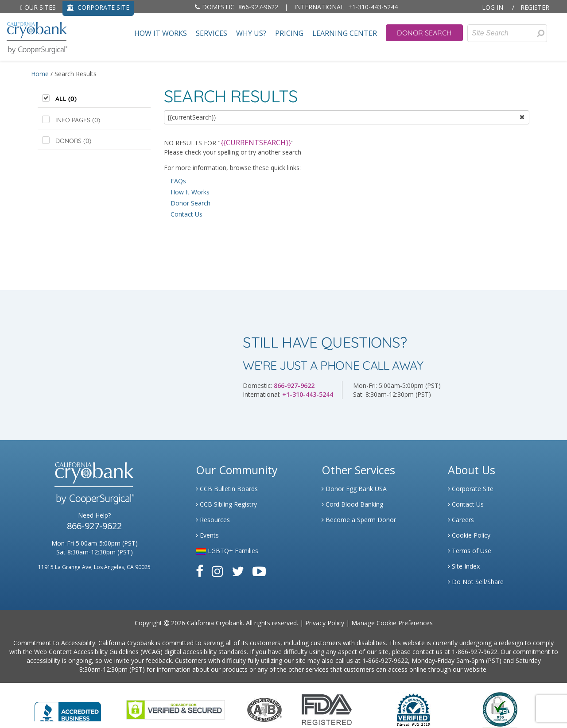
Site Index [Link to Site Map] (464, 566)
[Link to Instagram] (217, 571)
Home (40, 74)
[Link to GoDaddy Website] (176, 709)
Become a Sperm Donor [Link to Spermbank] (359, 520)
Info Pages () (78, 120)
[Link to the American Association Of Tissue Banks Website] (264, 709)
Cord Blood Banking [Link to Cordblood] (352, 504)
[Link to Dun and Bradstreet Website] (413, 709)
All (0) (66, 99)
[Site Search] (507, 33)
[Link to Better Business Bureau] (68, 709)
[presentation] (541, 33)
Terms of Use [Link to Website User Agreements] (470, 551)
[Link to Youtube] (259, 571)
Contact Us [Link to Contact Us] (466, 504)
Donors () (73, 141)
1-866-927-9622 (475, 652)
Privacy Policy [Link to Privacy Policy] (325, 623)
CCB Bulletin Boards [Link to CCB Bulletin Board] (227, 489)
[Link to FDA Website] (327, 709)
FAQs (178, 181)
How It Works (161, 33)
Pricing (289, 33)
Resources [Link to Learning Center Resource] (213, 520)
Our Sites (38, 7)
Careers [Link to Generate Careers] (461, 520)
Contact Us (186, 214)
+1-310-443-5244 (346, 7)
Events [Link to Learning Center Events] (207, 535)
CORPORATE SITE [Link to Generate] (98, 7)
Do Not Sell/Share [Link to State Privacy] (476, 582)
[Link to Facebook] (200, 571)
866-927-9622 (237, 7)
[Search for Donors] (540, 33)
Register (535, 7)
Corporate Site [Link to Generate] (471, 489)
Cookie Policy (469, 535)
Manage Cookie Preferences (392, 623)
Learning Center (345, 33)
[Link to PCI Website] (500, 709)
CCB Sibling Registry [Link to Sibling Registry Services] (226, 504)
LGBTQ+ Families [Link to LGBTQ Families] (227, 551)
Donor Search (424, 33)
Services (212, 33)
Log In (493, 7)
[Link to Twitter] (238, 571)
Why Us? (251, 33)
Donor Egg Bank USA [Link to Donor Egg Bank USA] (354, 489)
